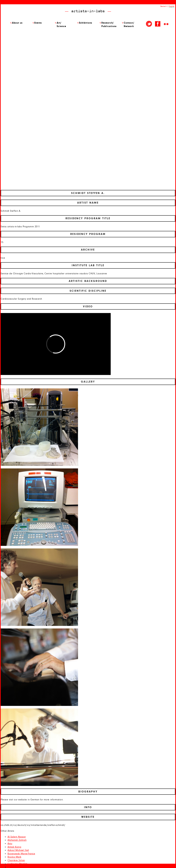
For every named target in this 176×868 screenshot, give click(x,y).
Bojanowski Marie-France (21, 854)
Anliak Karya (14, 847)
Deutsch (164, 6)
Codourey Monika (17, 864)
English (172, 6)
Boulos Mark (14, 857)
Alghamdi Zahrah (17, 840)
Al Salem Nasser (17, 837)
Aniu (10, 844)
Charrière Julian (16, 860)
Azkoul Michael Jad (18, 850)
